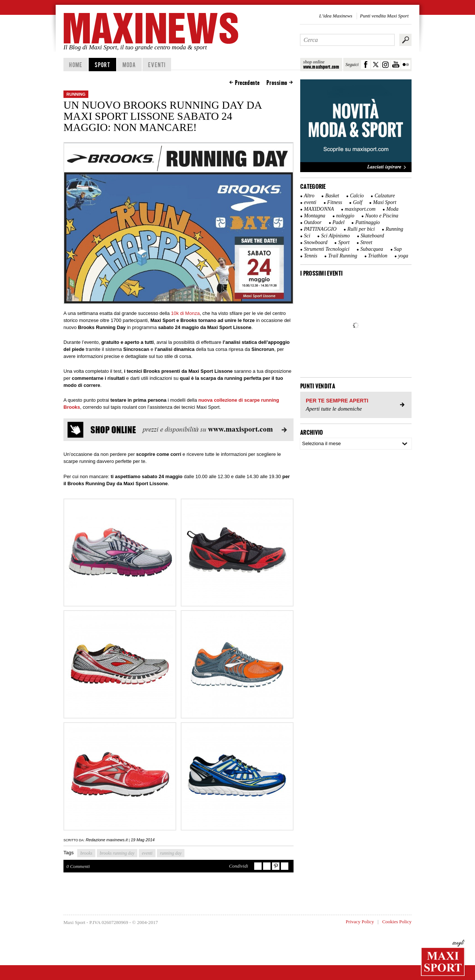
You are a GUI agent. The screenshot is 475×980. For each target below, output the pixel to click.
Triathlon (378, 256)
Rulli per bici (361, 229)
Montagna (315, 216)
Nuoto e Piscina (382, 216)
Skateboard (372, 236)
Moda (129, 65)
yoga (403, 256)
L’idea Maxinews (336, 16)
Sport (103, 65)
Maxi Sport (385, 202)
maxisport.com (360, 209)
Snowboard (316, 242)
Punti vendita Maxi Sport (384, 16)
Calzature (385, 196)
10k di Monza (185, 313)
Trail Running (343, 256)
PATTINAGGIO (320, 229)
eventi (147, 853)
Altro (309, 196)
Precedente (247, 83)
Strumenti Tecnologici (327, 249)
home (76, 65)
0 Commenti (78, 866)
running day (171, 853)
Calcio (357, 196)
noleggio (345, 216)
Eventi (157, 65)
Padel (339, 222)
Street (366, 242)
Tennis (311, 256)
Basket (332, 196)
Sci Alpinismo (335, 236)
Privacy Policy (360, 922)
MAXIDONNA (319, 209)
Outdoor (313, 222)
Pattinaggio (367, 222)
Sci (307, 236)
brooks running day (117, 853)
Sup (398, 249)
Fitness (335, 202)
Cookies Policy (397, 922)
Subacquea (372, 249)
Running (76, 94)
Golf (358, 202)
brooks (86, 853)
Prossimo (277, 83)
